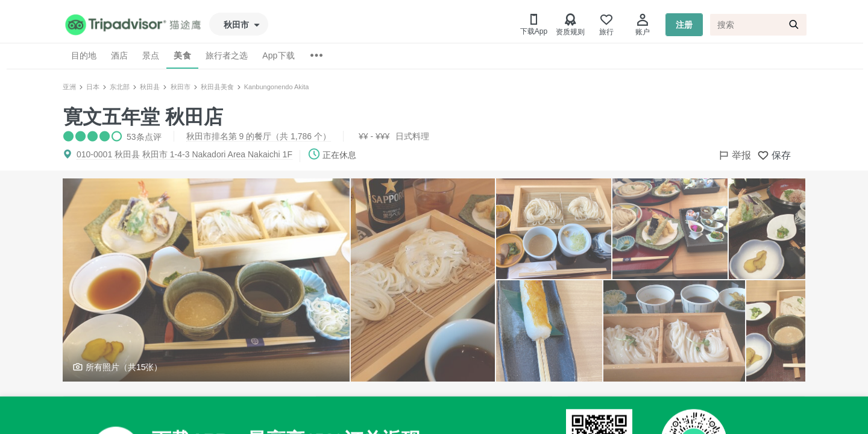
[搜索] (758, 25)
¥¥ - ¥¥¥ (374, 136)
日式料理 (412, 136)
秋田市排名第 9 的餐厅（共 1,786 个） (259, 136)
